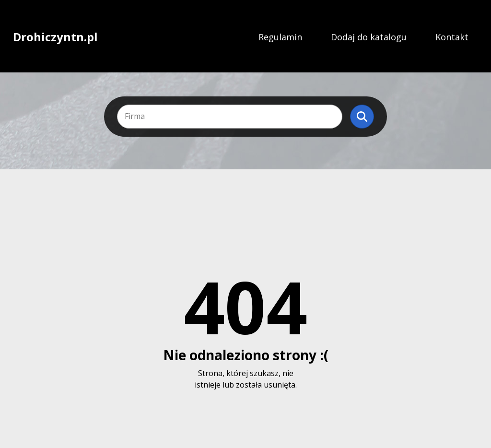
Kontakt (452, 37)
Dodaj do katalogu (369, 37)
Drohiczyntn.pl (55, 37)
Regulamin (280, 37)
